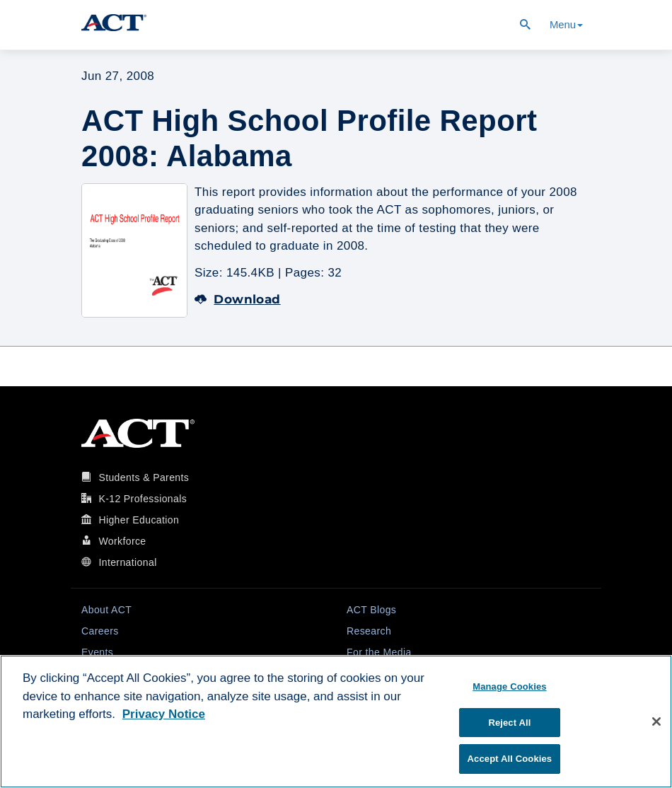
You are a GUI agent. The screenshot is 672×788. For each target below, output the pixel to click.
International (127, 562)
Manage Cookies (509, 686)
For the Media (379, 652)
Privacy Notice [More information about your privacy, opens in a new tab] (164, 714)
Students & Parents (144, 477)
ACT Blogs (371, 610)
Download (238, 299)
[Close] (656, 722)
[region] (336, 722)
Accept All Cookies (510, 759)
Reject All (509, 723)
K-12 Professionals (143, 499)
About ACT (106, 610)
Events (97, 652)
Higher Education (139, 520)
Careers (100, 631)
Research (369, 631)
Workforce (122, 541)
